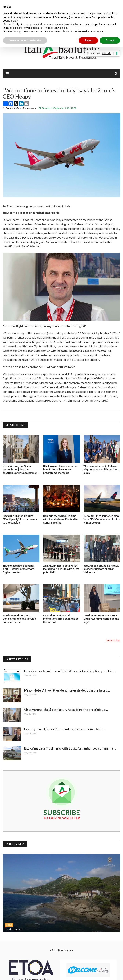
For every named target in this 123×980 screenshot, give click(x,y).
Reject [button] (88, 40)
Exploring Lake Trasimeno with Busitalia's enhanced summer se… (71, 748)
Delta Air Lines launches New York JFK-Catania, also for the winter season (102, 519)
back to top (113, 640)
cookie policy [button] (10, 21)
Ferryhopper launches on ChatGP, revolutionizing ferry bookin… (70, 671)
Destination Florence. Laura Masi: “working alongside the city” (101, 619)
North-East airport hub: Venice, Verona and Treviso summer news (19, 619)
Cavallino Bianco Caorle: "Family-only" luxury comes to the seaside (20, 519)
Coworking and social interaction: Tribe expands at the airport (61, 619)
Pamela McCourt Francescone (21, 108)
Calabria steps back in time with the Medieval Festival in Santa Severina (60, 519)
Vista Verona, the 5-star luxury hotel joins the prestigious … (67, 710)
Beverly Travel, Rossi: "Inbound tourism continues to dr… (65, 729)
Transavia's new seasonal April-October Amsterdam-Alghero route (19, 569)
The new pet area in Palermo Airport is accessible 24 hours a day (102, 470)
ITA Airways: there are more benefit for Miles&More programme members (60, 470)
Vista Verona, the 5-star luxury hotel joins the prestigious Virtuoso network (20, 470)
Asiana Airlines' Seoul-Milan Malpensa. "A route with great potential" (61, 569)
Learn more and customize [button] (25, 40)
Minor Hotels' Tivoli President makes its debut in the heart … (68, 690)
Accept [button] (110, 40)
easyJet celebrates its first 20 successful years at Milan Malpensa (101, 569)
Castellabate (14, 929)
